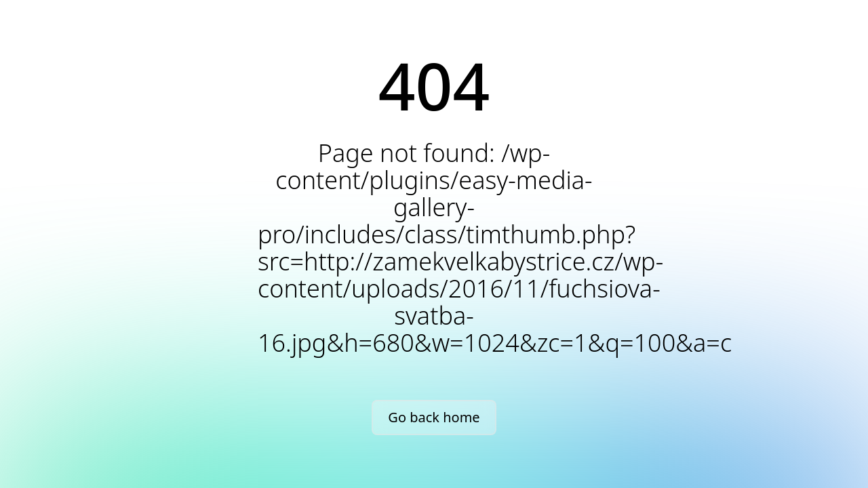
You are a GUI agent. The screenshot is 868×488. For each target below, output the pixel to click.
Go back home (434, 417)
